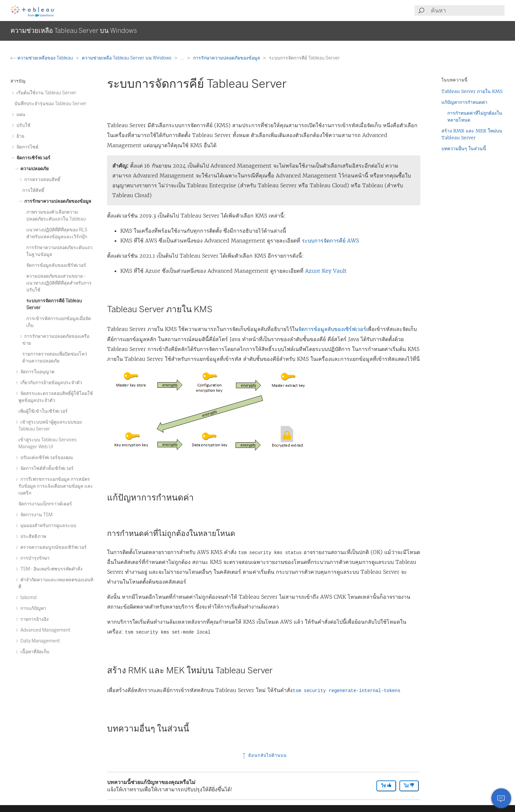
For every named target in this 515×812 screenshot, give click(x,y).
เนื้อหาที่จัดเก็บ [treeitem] (34, 652)
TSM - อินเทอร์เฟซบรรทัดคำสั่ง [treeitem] (50, 569)
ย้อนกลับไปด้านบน (264, 755)
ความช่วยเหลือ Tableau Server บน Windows (127, 58)
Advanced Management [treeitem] (44, 630)
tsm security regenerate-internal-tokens (347, 691)
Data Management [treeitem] (39, 641)
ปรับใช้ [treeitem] (22, 125)
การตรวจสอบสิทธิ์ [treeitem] (41, 180)
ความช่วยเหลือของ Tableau (42, 58)
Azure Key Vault (326, 271)
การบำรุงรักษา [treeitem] (34, 558)
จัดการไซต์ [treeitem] (26, 147)
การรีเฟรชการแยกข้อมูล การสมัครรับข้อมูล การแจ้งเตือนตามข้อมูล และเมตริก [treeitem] (56, 486)
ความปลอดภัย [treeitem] (34, 169)
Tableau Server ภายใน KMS (472, 91)
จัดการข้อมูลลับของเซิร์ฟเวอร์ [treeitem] (56, 265)
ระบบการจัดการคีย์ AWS (330, 241)
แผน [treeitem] (20, 115)
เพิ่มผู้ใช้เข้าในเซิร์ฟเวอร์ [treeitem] (43, 411)
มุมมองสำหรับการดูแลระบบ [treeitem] (47, 526)
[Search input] (467, 11)
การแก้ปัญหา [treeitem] (32, 608)
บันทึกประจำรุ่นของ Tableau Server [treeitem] (51, 104)
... (183, 58)
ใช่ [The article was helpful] (386, 786)
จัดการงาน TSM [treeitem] (35, 515)
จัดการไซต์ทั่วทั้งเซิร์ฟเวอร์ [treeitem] (46, 468)
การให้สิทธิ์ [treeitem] (33, 190)
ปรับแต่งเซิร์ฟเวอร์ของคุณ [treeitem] (46, 458)
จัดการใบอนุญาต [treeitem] (36, 372)
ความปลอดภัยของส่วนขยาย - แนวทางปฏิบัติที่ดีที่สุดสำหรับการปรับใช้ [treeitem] (59, 283)
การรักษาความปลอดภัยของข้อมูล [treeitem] (57, 201)
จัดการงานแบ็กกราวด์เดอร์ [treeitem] (45, 504)
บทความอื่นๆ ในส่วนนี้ (464, 149)
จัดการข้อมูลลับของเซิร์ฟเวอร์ (332, 329)
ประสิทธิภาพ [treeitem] (32, 536)
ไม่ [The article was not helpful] (409, 786)
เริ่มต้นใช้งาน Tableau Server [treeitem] (45, 93)
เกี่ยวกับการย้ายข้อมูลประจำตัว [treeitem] (50, 383)
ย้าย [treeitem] (19, 136)
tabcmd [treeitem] (27, 598)
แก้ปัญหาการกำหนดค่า (464, 102)
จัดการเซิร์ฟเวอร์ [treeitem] (32, 158)
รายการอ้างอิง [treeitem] (34, 619)
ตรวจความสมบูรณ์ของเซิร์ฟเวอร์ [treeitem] (53, 547)
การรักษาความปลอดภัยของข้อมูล (227, 58)
